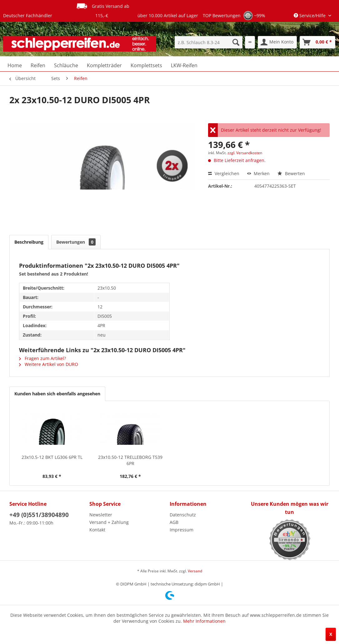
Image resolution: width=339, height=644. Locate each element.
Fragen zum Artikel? (42, 358)
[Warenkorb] (317, 42)
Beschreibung (29, 242)
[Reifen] (38, 65)
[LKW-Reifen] (184, 65)
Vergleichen (224, 173)
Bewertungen (76, 242)
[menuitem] (209, 42)
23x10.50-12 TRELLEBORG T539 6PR (130, 460)
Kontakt (97, 530)
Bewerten (291, 173)
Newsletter (101, 515)
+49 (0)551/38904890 (39, 515)
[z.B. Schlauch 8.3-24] (209, 42)
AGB (174, 522)
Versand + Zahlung (109, 522)
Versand (195, 571)
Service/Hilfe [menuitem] (310, 15)
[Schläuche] (66, 65)
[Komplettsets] (146, 65)
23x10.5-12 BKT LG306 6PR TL (52, 457)
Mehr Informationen (204, 621)
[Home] (15, 65)
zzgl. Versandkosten (245, 153)
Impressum (182, 530)
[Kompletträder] (104, 65)
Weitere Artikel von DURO (49, 364)
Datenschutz (183, 515)
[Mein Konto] (277, 42)
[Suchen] (236, 42)
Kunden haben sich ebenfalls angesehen (57, 394)
